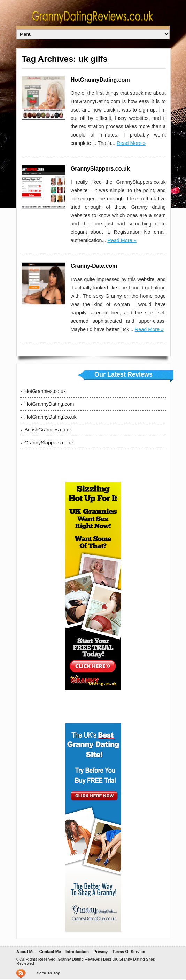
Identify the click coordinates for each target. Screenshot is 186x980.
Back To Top (48, 973)
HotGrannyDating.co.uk (51, 417)
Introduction (77, 952)
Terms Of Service (129, 952)
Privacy (100, 952)
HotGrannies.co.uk (45, 391)
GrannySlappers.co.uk (100, 169)
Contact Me (50, 952)
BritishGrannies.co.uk (48, 430)
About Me (25, 952)
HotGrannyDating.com (100, 80)
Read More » (131, 143)
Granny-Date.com (94, 266)
